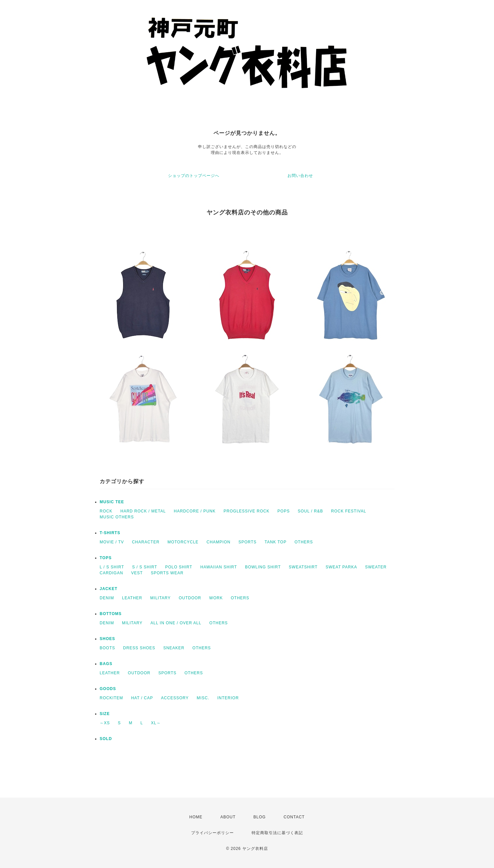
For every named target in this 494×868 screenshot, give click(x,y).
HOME (196, 817)
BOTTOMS (111, 614)
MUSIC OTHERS (117, 517)
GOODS (108, 689)
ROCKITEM (111, 698)
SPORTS (247, 542)
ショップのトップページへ (194, 176)
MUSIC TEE (112, 502)
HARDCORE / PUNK (195, 511)
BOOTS (107, 648)
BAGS (106, 664)
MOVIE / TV (112, 542)
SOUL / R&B (310, 511)
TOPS (106, 558)
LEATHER (132, 598)
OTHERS (304, 542)
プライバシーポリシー (212, 833)
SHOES (107, 639)
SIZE (105, 714)
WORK (216, 598)
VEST (137, 573)
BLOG (260, 817)
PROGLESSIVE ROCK (247, 511)
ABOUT (228, 817)
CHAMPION (219, 542)
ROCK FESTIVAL (349, 511)
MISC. (203, 698)
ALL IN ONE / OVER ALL (176, 623)
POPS (284, 511)
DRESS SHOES (139, 648)
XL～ (156, 723)
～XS (105, 723)
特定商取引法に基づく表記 (277, 833)
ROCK (106, 511)
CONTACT (294, 817)
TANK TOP (275, 542)
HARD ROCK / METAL (143, 511)
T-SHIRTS (110, 533)
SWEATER (376, 567)
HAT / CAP (142, 698)
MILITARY (161, 598)
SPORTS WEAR (167, 573)
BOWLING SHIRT (263, 567)
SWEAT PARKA (341, 567)
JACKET (109, 589)
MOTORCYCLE (183, 542)
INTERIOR (228, 698)
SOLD (106, 739)
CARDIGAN (111, 573)
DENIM (107, 598)
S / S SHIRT (145, 567)
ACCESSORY (175, 698)
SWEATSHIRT (303, 567)
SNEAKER (174, 648)
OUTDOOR (190, 598)
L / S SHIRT (112, 567)
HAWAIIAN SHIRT (219, 567)
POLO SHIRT (179, 567)
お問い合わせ (300, 176)
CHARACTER (146, 542)
